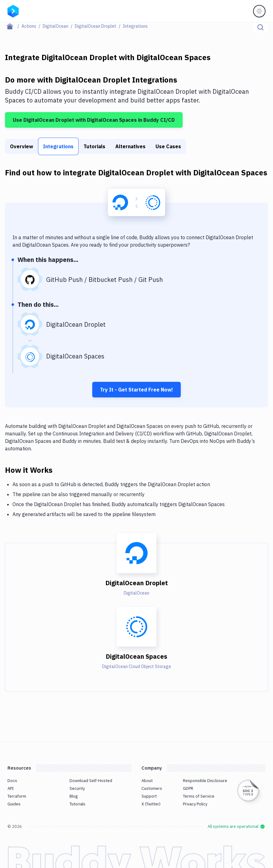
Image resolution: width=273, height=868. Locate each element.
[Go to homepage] (13, 11)
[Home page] (13, 26)
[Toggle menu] (259, 11)
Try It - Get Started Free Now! (136, 390)
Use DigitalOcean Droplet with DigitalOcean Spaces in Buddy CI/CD (94, 120)
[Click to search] (261, 27)
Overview (22, 146)
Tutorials (94, 146)
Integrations (58, 146)
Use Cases (168, 146)
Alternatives (130, 146)
